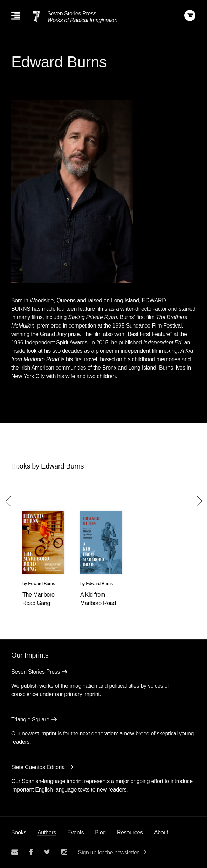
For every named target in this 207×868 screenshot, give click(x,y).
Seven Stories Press (72, 14)
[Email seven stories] (15, 852)
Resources (130, 832)
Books (19, 832)
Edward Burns (42, 583)
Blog (100, 832)
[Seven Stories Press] (36, 16)
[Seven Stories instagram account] (64, 852)
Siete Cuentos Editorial (39, 767)
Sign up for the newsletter (109, 852)
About (161, 832)
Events (75, 832)
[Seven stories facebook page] (31, 852)
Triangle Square (30, 719)
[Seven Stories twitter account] (47, 852)
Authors (47, 832)
